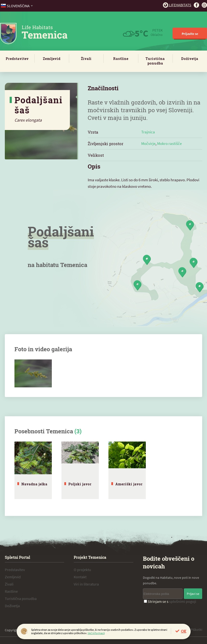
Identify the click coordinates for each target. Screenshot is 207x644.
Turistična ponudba (155, 61)
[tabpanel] (33, 470)
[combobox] (17, 6)
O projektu (82, 570)
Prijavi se (193, 594)
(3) (78, 431)
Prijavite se (190, 34)
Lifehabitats (177, 5)
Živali (86, 59)
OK (184, 631)
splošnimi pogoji (183, 601)
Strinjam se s (170, 601)
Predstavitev (17, 59)
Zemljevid (52, 59)
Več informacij (96, 633)
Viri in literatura (86, 584)
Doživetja (190, 59)
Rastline (121, 59)
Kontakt (80, 577)
